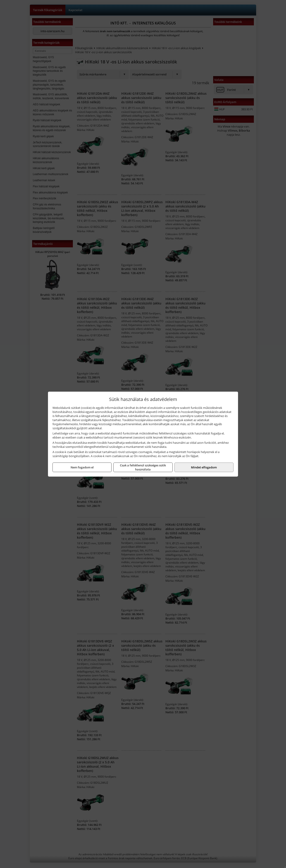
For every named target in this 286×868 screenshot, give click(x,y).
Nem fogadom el (82, 467)
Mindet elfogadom (204, 467)
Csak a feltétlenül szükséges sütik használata (143, 467)
